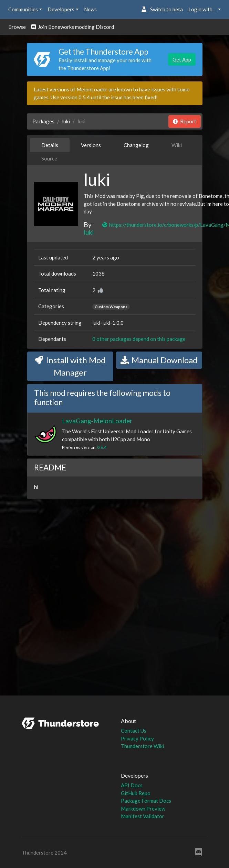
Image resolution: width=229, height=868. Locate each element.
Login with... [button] (202, 9)
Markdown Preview (143, 809)
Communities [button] (23, 9)
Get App (182, 59)
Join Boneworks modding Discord (73, 27)
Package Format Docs (146, 801)
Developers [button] (61, 9)
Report (185, 121)
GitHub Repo (136, 793)
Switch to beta (162, 9)
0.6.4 (102, 447)
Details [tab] (50, 145)
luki (66, 121)
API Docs (132, 785)
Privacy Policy (137, 738)
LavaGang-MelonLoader (97, 421)
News (90, 9)
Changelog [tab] (136, 145)
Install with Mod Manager (70, 366)
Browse (17, 27)
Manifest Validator (143, 816)
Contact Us (134, 731)
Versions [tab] (91, 145)
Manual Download (159, 360)
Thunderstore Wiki (142, 746)
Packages (43, 121)
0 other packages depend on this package (139, 339)
